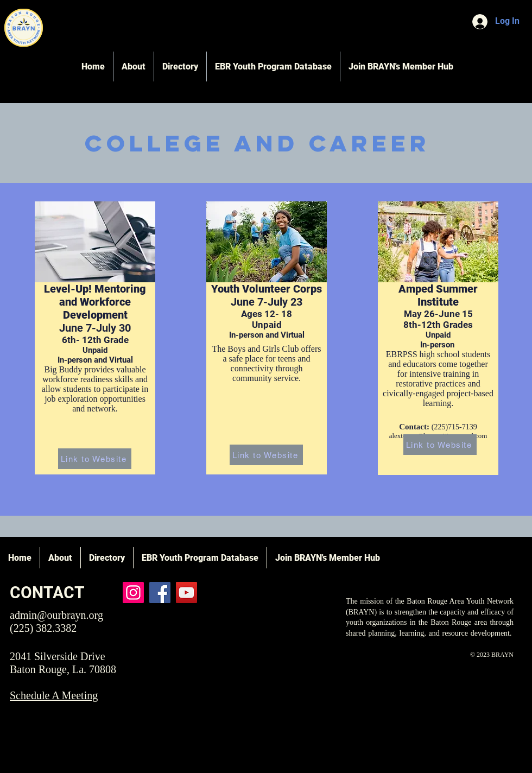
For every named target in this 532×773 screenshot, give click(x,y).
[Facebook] (160, 593)
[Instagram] (133, 593)
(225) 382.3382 (43, 628)
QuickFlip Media (399, 724)
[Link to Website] (95, 459)
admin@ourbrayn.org (56, 615)
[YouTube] (186, 593)
